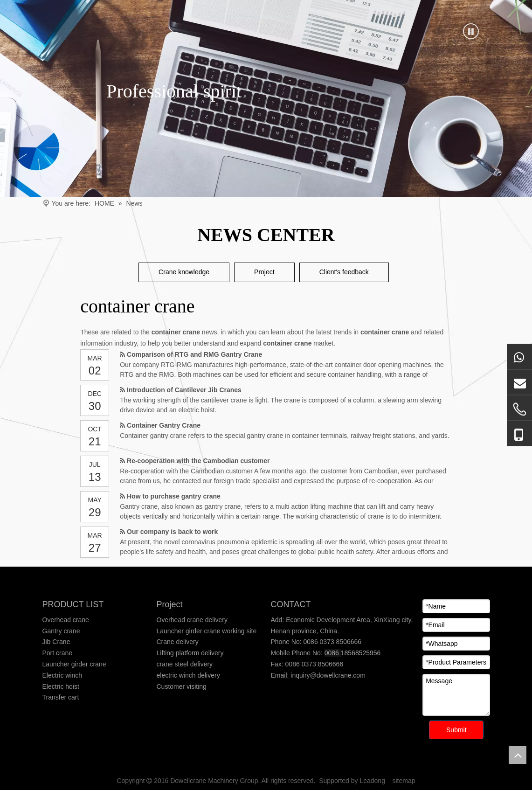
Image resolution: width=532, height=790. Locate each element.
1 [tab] (233, 184)
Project (264, 272)
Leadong (372, 781)
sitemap (404, 781)
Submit (456, 730)
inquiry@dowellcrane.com (327, 675)
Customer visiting (182, 686)
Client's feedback (344, 272)
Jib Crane (56, 642)
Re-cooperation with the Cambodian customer (198, 461)
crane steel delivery (185, 664)
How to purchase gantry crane (174, 496)
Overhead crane (66, 620)
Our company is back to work (172, 532)
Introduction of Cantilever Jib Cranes (184, 390)
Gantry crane (61, 631)
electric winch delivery (188, 675)
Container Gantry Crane (164, 425)
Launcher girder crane (74, 664)
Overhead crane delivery (192, 620)
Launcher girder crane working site (207, 631)
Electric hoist (61, 686)
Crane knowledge (184, 272)
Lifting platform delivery (190, 653)
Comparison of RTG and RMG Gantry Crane (194, 354)
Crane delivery (178, 642)
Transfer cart (61, 697)
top (518, 755)
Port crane (58, 653)
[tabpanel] (266, 98)
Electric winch (62, 675)
